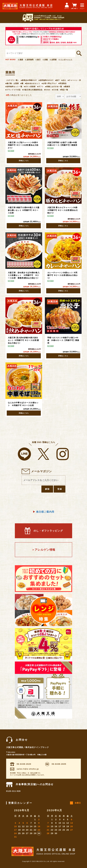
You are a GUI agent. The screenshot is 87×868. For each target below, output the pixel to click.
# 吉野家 (53, 60)
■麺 (22, 83)
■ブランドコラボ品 (13, 90)
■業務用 (67, 87)
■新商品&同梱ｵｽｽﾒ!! (29, 80)
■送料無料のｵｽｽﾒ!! (46, 80)
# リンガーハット (66, 60)
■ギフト (40, 87)
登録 (60, 489)
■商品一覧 (64, 90)
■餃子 (57, 80)
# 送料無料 (29, 60)
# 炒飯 (45, 60)
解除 (47, 489)
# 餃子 (38, 60)
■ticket (47, 90)
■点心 (64, 80)
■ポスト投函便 (30, 87)
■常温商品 (62, 83)
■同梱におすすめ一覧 (54, 87)
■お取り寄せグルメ (49, 83)
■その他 (55, 90)
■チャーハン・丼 (74, 80)
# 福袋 (20, 60)
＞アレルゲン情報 (43, 550)
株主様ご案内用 (43, 512)
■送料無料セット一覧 (14, 87)
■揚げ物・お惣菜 (12, 83)
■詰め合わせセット (33, 83)
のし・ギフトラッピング (43, 531)
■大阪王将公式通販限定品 (32, 90)
